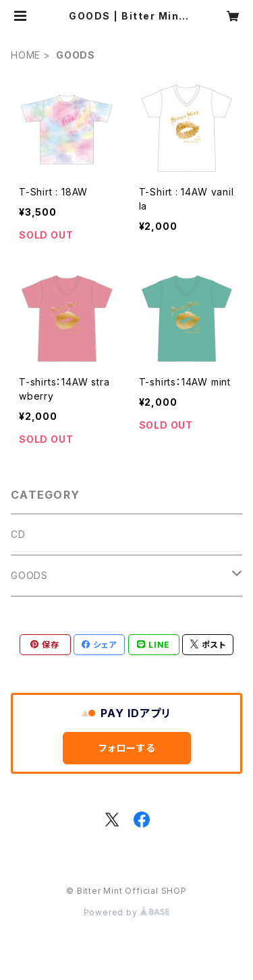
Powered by (127, 912)
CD (18, 534)
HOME (26, 55)
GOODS (29, 575)
